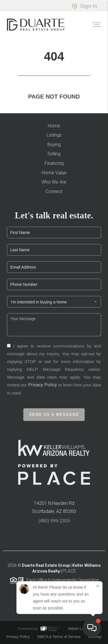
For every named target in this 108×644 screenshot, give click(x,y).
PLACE (69, 573)
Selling (54, 154)
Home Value (54, 173)
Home (54, 126)
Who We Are (54, 182)
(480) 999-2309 (54, 523)
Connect (54, 191)
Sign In (85, 6)
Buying (54, 145)
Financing (54, 163)
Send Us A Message (54, 416)
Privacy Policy (43, 387)
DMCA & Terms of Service (59, 637)
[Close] (98, 586)
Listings (54, 135)
